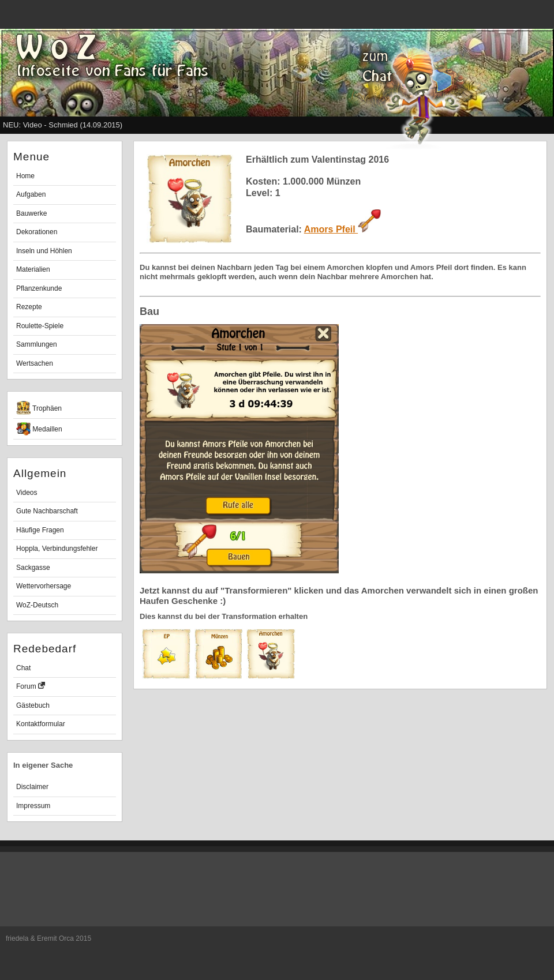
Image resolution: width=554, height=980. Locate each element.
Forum (31, 686)
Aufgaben (31, 194)
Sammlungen (37, 344)
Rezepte (29, 307)
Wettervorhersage (44, 586)
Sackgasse (33, 568)
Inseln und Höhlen (44, 251)
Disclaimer (32, 787)
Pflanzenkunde (39, 288)
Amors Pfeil (342, 229)
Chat (23, 668)
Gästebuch (33, 705)
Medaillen (39, 429)
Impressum (33, 806)
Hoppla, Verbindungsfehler (57, 549)
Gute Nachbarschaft (47, 511)
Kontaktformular (41, 724)
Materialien (33, 269)
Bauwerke (31, 213)
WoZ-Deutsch (37, 605)
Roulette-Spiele (40, 326)
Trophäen (39, 408)
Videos (27, 493)
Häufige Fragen (40, 530)
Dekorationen (37, 232)
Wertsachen (35, 363)
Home (25, 176)
